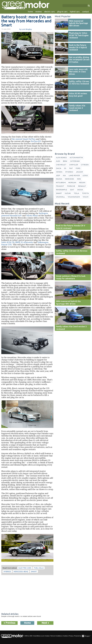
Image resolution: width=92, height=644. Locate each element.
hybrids (7, 571)
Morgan (72, 182)
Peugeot (60, 186)
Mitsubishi (61, 182)
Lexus (85, 175)
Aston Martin (76, 158)
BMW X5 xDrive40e (24, 242)
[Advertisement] (27, 594)
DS (65, 168)
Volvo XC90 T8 (8, 242)
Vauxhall (60, 197)
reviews (39, 12)
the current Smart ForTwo (24, 139)
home (30, 12)
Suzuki (68, 193)
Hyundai (69, 172)
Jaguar (79, 172)
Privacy (71, 636)
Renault (82, 186)
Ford (78, 168)
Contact (47, 636)
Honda (59, 172)
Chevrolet (61, 165)
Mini (79, 179)
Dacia (59, 168)
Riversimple (62, 190)
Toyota (85, 193)
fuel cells (39, 568)
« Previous (9, 623)
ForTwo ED (36, 141)
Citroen (85, 165)
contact (86, 12)
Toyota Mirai (32, 216)
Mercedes (70, 179)
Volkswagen (74, 197)
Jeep (58, 175)
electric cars (50, 12)
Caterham (75, 161)
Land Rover (74, 175)
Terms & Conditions (56, 636)
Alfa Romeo (61, 158)
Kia (64, 175)
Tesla (76, 193)
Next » (45, 623)
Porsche (71, 186)
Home (27, 623)
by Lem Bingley (26, 29)
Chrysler (74, 165)
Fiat (71, 168)
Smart (34, 571)
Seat (72, 190)
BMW (65, 161)
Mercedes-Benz (21, 571)
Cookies (65, 636)
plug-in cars (62, 12)
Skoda (80, 190)
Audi (58, 161)
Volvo (86, 197)
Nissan (82, 182)
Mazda (59, 179)
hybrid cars (75, 12)
